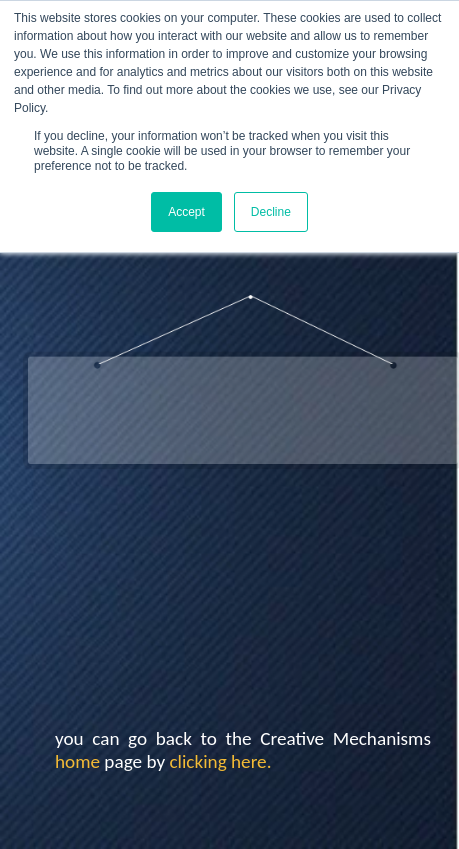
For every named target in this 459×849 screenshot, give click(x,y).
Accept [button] (186, 212)
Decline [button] (271, 212)
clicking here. (220, 761)
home (77, 761)
